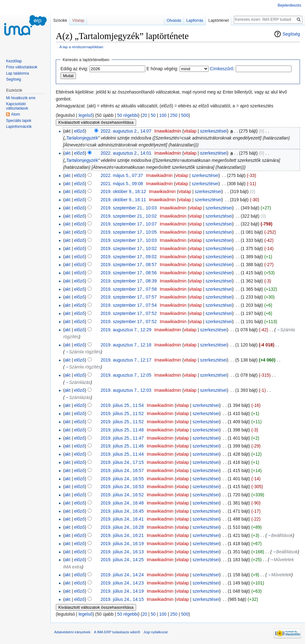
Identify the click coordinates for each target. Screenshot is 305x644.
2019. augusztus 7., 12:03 (126, 390)
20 (145, 115)
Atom (15, 114)
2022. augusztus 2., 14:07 (126, 131)
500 (185, 115)
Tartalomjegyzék (82, 138)
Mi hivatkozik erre (21, 98)
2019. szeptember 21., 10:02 (129, 216)
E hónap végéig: (162, 69)
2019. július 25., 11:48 (122, 430)
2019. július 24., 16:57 (122, 470)
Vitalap (78, 20)
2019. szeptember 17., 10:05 (129, 232)
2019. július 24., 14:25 (122, 560)
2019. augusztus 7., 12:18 (126, 345)
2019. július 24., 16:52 (122, 495)
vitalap (190, 131)
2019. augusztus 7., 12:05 (126, 375)
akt (68, 153)
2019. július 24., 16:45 (122, 511)
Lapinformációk (19, 127)
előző (79, 131)
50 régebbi (128, 115)
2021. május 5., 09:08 (122, 184)
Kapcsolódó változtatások (17, 106)
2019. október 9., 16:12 (123, 191)
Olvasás (174, 20)
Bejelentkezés (289, 5)
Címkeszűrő (222, 69)
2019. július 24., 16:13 (122, 552)
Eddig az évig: (74, 69)
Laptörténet (219, 20)
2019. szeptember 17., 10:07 (129, 224)
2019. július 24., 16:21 (122, 535)
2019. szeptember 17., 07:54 (129, 305)
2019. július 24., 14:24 (122, 575)
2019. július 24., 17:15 (122, 462)
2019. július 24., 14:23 (122, 583)
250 (174, 115)
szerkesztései (213, 131)
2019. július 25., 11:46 (122, 446)
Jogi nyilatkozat (155, 632)
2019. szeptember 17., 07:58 (129, 289)
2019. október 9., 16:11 (123, 200)
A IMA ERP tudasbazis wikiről (117, 632)
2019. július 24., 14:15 (122, 599)
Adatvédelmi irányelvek (72, 632)
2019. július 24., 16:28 (122, 527)
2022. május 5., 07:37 (122, 175)
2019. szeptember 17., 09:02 (129, 257)
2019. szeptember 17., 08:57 (129, 265)
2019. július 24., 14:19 (122, 591)
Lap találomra (17, 73)
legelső (85, 115)
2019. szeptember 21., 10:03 (129, 208)
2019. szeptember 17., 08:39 (129, 281)
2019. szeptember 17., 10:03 (129, 240)
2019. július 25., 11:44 (122, 454)
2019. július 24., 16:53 (122, 487)
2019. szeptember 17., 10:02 (129, 248)
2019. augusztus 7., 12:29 (126, 330)
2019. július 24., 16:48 (122, 503)
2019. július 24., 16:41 (122, 519)
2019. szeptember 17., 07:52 (129, 313)
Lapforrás (195, 20)
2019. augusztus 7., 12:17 (126, 360)
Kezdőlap (14, 61)
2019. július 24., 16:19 (122, 544)
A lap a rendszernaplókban (81, 47)
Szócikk (60, 20)
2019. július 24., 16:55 (122, 479)
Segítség (291, 34)
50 (153, 115)
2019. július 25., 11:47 (122, 438)
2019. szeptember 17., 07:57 (129, 297)
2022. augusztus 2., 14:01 (126, 153)
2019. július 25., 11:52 (122, 413)
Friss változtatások (22, 67)
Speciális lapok (19, 121)
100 (163, 115)
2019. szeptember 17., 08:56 (129, 273)
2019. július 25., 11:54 (122, 405)
